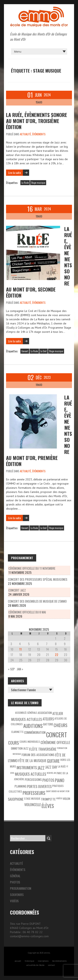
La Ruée (25, 183)
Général (15, 876)
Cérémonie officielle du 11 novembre (32, 568)
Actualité (25, 134)
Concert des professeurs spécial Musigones (38, 579)
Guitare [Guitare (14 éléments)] (53, 761)
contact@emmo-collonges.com (29, 936)
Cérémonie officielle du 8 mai (27, 612)
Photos (15, 882)
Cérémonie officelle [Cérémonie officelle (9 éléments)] (55, 742)
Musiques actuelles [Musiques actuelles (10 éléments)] (31, 774)
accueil (18, 961)
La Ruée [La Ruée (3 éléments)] (62, 766)
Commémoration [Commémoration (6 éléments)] (35, 732)
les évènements (59, 961)
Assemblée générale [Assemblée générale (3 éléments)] (26, 713)
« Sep (11, 669)
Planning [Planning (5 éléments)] (20, 786)
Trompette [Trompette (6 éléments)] (48, 799)
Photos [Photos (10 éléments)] (48, 780)
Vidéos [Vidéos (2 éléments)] (59, 798)
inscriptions (43, 961)
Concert (25, 351)
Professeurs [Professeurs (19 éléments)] (34, 793)
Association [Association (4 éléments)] (45, 713)
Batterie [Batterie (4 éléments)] (48, 724)
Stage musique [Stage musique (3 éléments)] (32, 798)
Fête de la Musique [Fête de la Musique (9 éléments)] (32, 760)
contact (51, 965)
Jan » (20, 669)
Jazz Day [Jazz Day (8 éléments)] (51, 767)
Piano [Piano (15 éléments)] (60, 780)
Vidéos (14, 901)
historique (29, 961)
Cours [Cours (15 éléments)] (14, 743)
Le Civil (43, 351)
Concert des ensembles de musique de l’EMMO (37, 601)
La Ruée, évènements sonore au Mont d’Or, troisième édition (37, 121)
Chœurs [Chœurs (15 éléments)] (61, 725)
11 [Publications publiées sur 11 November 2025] (20, 649)
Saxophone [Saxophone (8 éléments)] (16, 799)
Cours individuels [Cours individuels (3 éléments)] (30, 742)
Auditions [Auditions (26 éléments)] (33, 726)
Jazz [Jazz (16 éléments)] (41, 768)
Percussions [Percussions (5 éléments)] (33, 780)
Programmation (21, 888)
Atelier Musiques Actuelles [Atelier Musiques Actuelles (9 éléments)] (37, 716)
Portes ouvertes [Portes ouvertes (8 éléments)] (39, 786)
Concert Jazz (17, 590)
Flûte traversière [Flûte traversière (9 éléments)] (43, 749)
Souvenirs (17, 895)
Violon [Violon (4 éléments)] (66, 799)
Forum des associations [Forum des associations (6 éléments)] (38, 755)
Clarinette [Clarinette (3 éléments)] (17, 732)
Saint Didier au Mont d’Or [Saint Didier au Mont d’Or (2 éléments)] (58, 791)
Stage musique (38, 183)
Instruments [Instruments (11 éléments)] (27, 767)
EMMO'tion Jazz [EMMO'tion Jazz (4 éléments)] (20, 748)
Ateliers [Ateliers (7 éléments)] (48, 719)
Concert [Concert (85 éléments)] (57, 734)
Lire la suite (14, 173)
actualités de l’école (35, 965)
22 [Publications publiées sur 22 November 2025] (57, 655)
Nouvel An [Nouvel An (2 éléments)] (51, 773)
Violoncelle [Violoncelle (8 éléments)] (33, 805)
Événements (39, 134)
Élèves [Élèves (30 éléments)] (48, 806)
